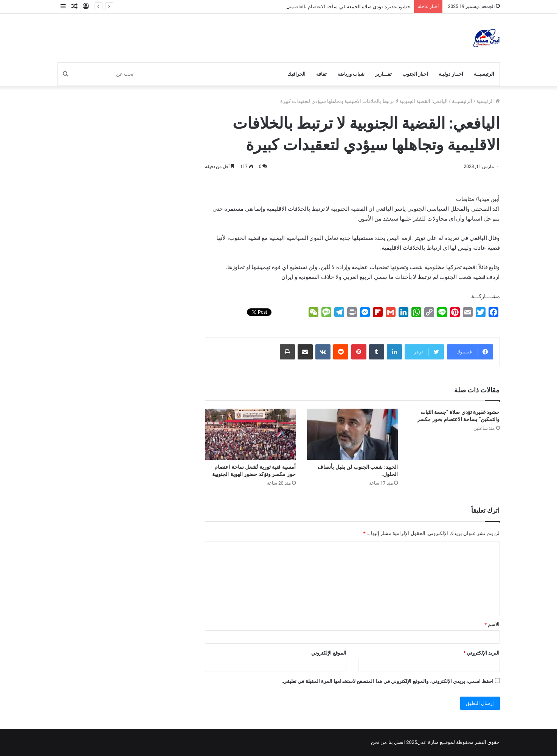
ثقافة (321, 74)
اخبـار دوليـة (451, 74)
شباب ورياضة (351, 74)
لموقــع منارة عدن (436, 742)
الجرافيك (296, 74)
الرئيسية (488, 101)
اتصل (400, 742)
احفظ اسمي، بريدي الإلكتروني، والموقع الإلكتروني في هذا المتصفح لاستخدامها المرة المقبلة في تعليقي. (387, 681)
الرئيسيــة (484, 74)
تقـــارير (383, 74)
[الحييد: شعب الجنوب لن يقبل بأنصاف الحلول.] (352, 434)
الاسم (492, 625)
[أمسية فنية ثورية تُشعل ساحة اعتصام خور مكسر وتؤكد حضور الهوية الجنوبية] (250, 434)
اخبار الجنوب (415, 74)
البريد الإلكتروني (481, 653)
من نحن (379, 742)
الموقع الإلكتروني (329, 653)
